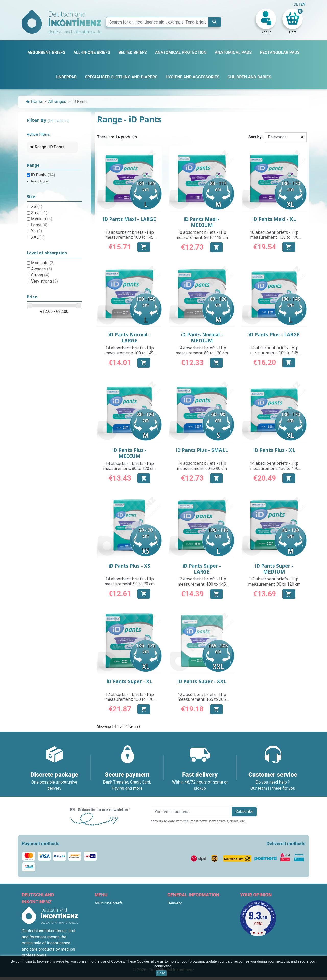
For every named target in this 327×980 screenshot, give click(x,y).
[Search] (163, 22)
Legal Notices (180, 909)
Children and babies (112, 940)
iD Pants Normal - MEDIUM (202, 338)
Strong (40, 275)
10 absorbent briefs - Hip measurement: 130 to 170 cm (274, 237)
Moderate (43, 263)
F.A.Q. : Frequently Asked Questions (199, 946)
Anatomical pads (110, 928)
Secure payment (182, 934)
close (161, 973)
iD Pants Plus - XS (129, 566)
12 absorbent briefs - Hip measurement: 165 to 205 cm (202, 699)
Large (39, 225)
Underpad (103, 915)
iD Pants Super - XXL (202, 681)
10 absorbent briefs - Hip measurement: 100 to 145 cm (130, 237)
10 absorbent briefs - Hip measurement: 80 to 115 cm (202, 235)
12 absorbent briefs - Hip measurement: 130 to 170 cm (130, 699)
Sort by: (255, 137)
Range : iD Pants (50, 147)
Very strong (45, 281)
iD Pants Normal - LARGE (130, 338)
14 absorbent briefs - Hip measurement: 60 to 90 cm (202, 466)
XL (37, 231)
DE (296, 4)
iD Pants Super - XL (129, 681)
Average (42, 269)
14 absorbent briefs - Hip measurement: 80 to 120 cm (202, 350)
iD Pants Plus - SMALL (202, 450)
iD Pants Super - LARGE (202, 569)
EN (303, 4)
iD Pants (43, 175)
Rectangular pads (110, 934)
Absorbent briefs (110, 909)
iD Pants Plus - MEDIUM (130, 453)
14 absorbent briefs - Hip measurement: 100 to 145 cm (130, 353)
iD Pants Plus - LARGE (274, 335)
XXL (38, 237)
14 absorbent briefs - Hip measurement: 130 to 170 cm (274, 468)
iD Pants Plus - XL (274, 450)
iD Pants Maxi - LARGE (129, 219)
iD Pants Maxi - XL (274, 219)
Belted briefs (106, 922)
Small (39, 213)
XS (37, 207)
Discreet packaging (185, 940)
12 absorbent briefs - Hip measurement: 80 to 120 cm (274, 581)
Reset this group (40, 182)
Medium (42, 219)
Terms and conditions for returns (197, 952)
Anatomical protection (115, 952)
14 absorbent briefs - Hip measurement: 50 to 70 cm (130, 581)
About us (176, 928)
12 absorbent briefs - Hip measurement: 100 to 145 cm (202, 584)
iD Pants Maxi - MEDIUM (202, 222)
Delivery (174, 903)
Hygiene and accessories (117, 946)
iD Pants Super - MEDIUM (274, 569)
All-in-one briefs (109, 903)
